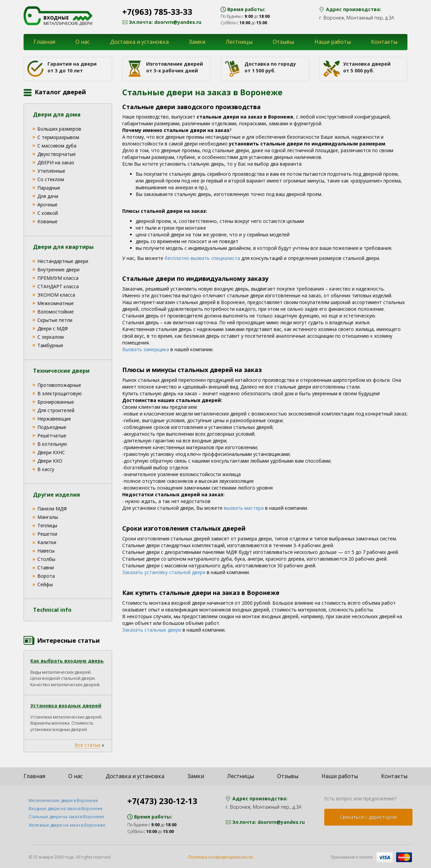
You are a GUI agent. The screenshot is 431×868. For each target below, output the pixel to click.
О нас (82, 42)
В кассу (46, 469)
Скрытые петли (55, 320)
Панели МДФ (52, 509)
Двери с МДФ (53, 328)
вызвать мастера (244, 508)
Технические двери (61, 371)
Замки (197, 42)
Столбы (46, 559)
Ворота (46, 576)
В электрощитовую (60, 393)
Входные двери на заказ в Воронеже (66, 809)
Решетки (47, 534)
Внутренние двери (58, 270)
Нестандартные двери (63, 261)
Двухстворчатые (57, 154)
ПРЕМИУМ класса (58, 278)
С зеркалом (51, 337)
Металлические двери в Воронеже (63, 800)
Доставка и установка (139, 42)
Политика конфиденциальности (221, 857)
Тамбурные (50, 345)
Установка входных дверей (66, 706)
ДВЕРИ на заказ (56, 162)
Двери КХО (50, 461)
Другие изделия (57, 495)
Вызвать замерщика (146, 349)
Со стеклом (51, 179)
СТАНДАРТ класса (58, 286)
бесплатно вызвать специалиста (202, 258)
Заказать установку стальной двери (164, 572)
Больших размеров (59, 129)
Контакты (384, 42)
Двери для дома (57, 114)
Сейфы (45, 584)
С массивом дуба (57, 146)
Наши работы (333, 42)
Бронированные (56, 402)
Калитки (47, 542)
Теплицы (47, 525)
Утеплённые (51, 171)
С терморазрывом (58, 137)
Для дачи (48, 196)
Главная (44, 42)
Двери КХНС (51, 452)
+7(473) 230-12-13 (162, 801)
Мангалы (48, 517)
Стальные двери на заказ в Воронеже (67, 817)
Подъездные (52, 427)
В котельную (52, 444)
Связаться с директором (368, 817)
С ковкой (48, 213)
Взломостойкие (56, 312)
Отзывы (283, 42)
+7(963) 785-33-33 (157, 12)
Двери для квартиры (63, 247)
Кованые (47, 221)
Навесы (46, 551)
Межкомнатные (56, 303)
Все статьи (88, 745)
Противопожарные (59, 385)
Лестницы (239, 42)
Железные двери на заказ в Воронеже (67, 825)
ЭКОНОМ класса (56, 295)
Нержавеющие (54, 419)
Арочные (47, 205)
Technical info (52, 610)
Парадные (49, 188)
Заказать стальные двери (152, 630)
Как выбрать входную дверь (67, 661)
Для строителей (56, 410)
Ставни (46, 567)
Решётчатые (52, 436)
